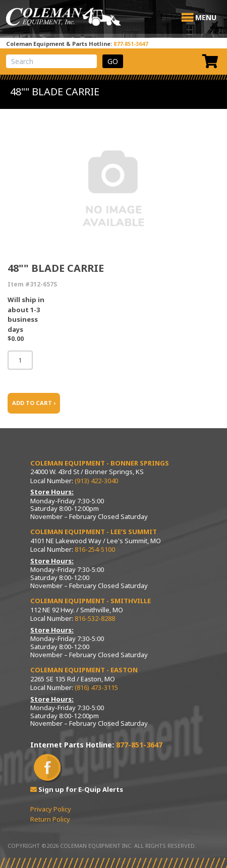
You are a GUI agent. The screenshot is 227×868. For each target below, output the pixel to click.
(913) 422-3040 (96, 481)
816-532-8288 (95, 618)
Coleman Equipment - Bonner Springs (100, 463)
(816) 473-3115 (96, 687)
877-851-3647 (131, 44)
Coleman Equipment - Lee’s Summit (94, 532)
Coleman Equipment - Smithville (91, 601)
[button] (206, 18)
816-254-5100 (95, 549)
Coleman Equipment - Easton (84, 670)
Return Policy (50, 819)
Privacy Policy (51, 809)
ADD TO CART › (34, 403)
